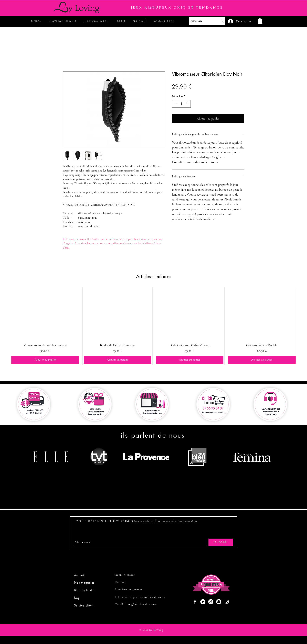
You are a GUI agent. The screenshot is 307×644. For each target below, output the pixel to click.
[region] (52, 472)
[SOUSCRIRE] (221, 542)
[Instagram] (227, 602)
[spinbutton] (181, 104)
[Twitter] (203, 602)
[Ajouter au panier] (45, 360)
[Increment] (187, 104)
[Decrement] (175, 104)
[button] (260, 21)
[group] (153, 326)
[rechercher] (201, 21)
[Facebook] (195, 602)
